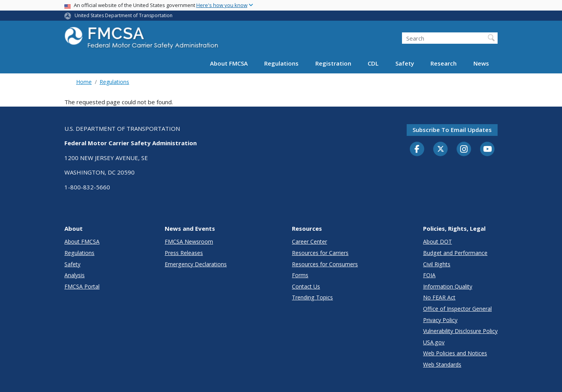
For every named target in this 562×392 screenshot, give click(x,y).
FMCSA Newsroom (189, 241)
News (481, 63)
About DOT (438, 241)
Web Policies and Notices (455, 353)
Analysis (75, 275)
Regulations (281, 63)
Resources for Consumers (325, 264)
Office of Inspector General (457, 309)
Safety (405, 63)
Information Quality (448, 286)
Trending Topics (312, 297)
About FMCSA (229, 63)
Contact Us (306, 286)
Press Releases (184, 253)
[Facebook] (417, 150)
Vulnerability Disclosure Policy (460, 331)
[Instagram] (464, 150)
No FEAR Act (439, 297)
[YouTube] (487, 150)
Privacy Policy (440, 320)
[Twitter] (441, 149)
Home (84, 82)
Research (444, 63)
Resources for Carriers (320, 253)
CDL (373, 63)
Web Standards (442, 364)
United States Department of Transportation (124, 15)
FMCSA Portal (82, 286)
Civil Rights (437, 264)
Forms (300, 275)
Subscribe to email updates (452, 130)
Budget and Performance (455, 253)
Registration (333, 63)
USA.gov (434, 342)
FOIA (429, 275)
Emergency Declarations (196, 264)
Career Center (309, 241)
